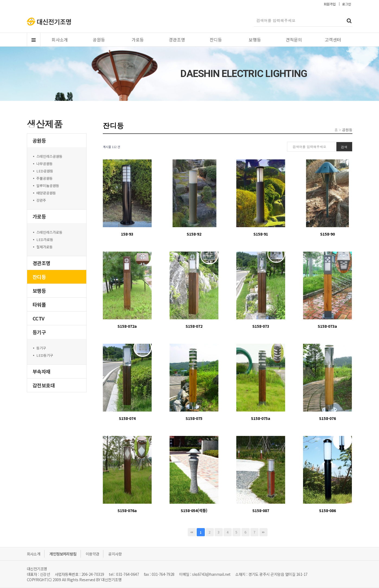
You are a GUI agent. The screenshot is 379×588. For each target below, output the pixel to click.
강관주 (41, 200)
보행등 (255, 40)
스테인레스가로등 (49, 232)
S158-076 (327, 418)
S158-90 (327, 234)
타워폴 (39, 304)
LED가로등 (45, 240)
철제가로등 (44, 247)
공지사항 (115, 554)
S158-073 (261, 326)
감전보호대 (44, 385)
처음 (192, 532)
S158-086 (327, 510)
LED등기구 (45, 355)
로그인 (347, 4)
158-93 (127, 234)
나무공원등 (44, 164)
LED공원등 (45, 171)
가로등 (138, 40)
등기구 (39, 332)
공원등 (99, 40)
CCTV (39, 318)
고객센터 (333, 40)
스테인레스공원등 (49, 156)
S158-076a (127, 510)
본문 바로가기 (0, 0)
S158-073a (327, 326)
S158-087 (261, 510)
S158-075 (194, 418)
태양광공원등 (46, 193)
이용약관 (93, 554)
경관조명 (177, 40)
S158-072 (194, 326)
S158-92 (194, 234)
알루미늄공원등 (48, 186)
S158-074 (127, 418)
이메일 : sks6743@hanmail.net (205, 574)
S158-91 (261, 234)
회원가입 (330, 4)
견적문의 (294, 40)
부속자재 (42, 371)
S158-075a (261, 418)
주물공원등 (44, 178)
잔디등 (216, 40)
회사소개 (60, 40)
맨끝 (263, 532)
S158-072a (127, 326)
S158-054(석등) (194, 510)
